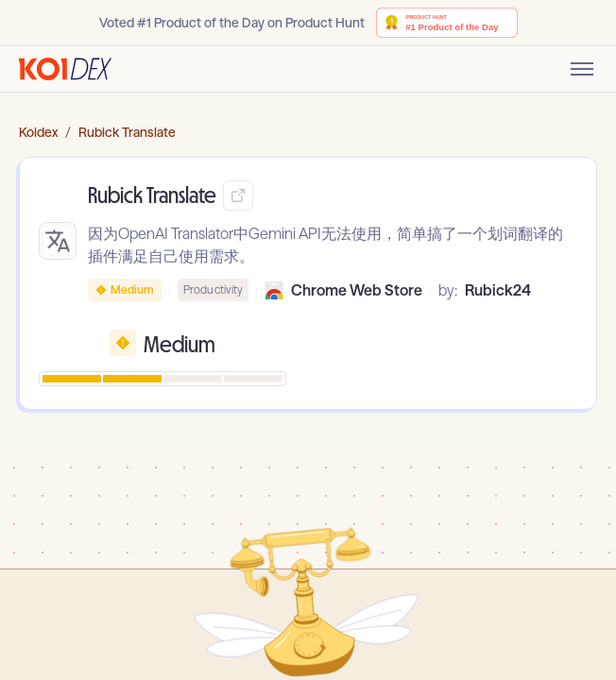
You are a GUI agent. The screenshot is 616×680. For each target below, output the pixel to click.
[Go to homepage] (65, 69)
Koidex (38, 132)
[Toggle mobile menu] (582, 69)
